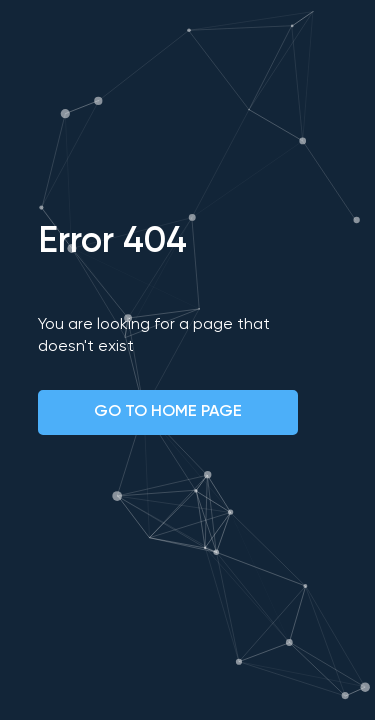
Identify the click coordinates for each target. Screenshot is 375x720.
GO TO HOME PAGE (168, 412)
